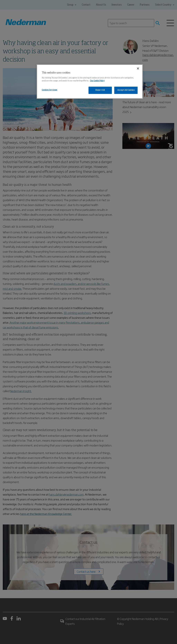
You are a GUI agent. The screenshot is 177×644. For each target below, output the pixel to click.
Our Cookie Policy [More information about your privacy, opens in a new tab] (97, 81)
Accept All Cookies (126, 90)
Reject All (100, 90)
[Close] (138, 68)
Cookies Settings (50, 90)
